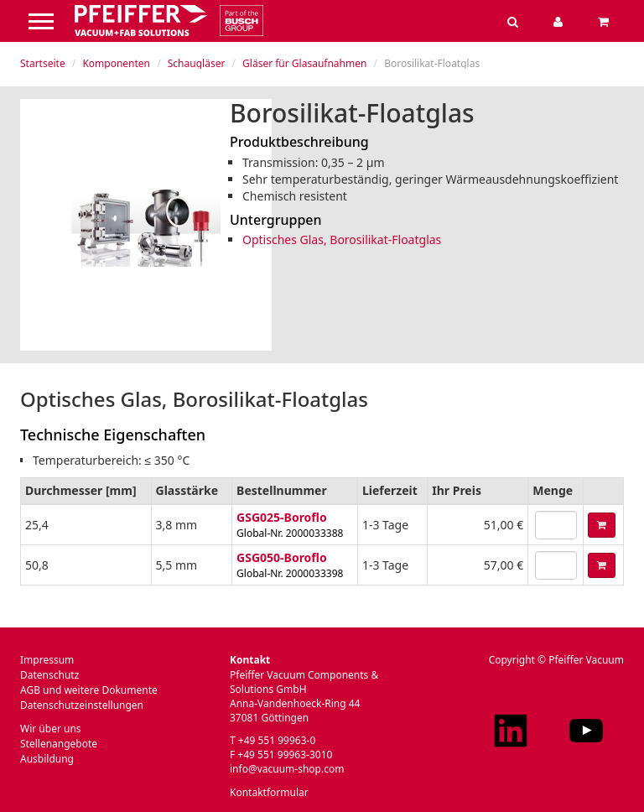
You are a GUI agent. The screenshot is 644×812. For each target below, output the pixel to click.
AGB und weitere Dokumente (89, 690)
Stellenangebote (59, 744)
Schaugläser (197, 63)
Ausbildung (47, 759)
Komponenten (116, 63)
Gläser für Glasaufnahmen (304, 63)
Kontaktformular (269, 792)
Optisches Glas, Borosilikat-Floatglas (342, 239)
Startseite (43, 63)
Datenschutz (49, 675)
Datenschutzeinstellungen (82, 705)
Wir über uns (51, 729)
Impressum (47, 660)
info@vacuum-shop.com (287, 769)
